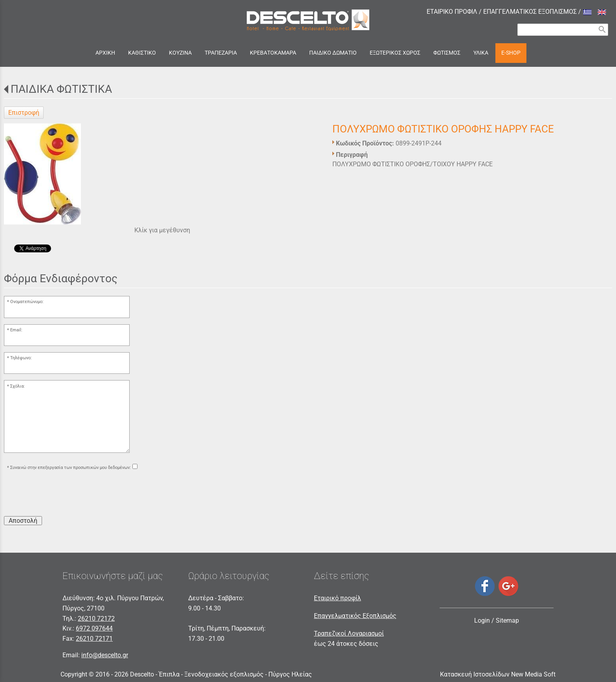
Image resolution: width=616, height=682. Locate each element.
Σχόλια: (17, 386)
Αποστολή (23, 521)
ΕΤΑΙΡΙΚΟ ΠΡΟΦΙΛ (452, 12)
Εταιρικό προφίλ (337, 598)
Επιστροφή (24, 113)
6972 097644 (94, 628)
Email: (16, 330)
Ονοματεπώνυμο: (27, 302)
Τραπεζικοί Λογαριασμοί (349, 633)
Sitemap (507, 620)
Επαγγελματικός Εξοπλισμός (355, 616)
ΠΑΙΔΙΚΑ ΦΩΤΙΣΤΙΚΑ (61, 89)
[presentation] (64, 494)
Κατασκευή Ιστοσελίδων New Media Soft (498, 674)
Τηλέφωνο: (21, 358)
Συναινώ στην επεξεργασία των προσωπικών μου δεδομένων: (71, 468)
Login (482, 620)
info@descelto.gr (105, 655)
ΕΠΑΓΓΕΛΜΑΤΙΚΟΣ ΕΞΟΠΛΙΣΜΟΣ (530, 12)
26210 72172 (96, 619)
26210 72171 (94, 639)
